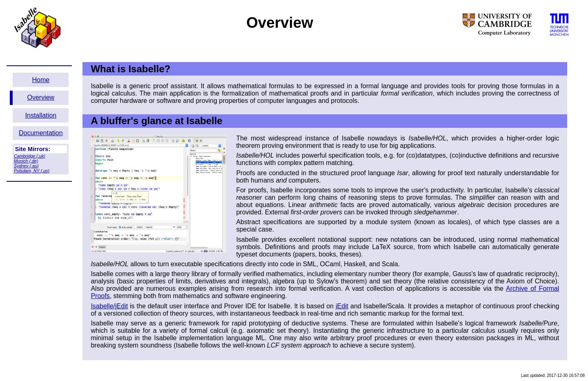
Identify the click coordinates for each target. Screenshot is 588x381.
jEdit (342, 306)
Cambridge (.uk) (29, 156)
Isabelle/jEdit (109, 306)
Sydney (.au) (26, 166)
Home (41, 80)
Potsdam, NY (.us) (32, 171)
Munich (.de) (26, 161)
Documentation (41, 133)
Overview (41, 97)
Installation (41, 115)
